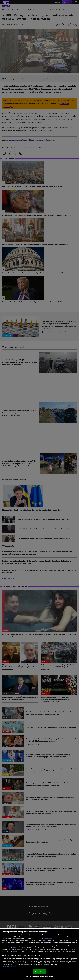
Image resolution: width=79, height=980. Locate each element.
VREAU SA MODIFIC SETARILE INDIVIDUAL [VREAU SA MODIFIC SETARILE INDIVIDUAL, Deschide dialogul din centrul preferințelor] (39, 976)
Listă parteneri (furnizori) (9, 966)
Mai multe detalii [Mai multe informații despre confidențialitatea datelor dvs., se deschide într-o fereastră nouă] (48, 938)
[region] (39, 954)
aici (14, 948)
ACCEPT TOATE (40, 972)
